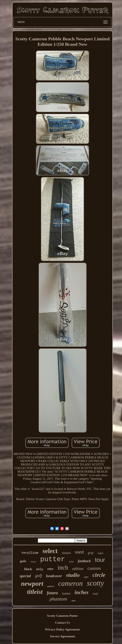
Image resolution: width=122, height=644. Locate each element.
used (79, 552)
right (86, 577)
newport (32, 583)
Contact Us (62, 623)
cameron (70, 583)
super (100, 553)
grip (91, 553)
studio (73, 575)
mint (71, 562)
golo (23, 561)
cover (33, 562)
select (50, 551)
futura (52, 593)
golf (39, 576)
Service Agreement (62, 636)
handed (66, 594)
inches (82, 592)
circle (99, 575)
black (28, 569)
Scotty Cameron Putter (62, 616)
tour (100, 560)
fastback (84, 561)
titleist (35, 592)
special (25, 576)
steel (73, 601)
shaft (95, 594)
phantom (58, 599)
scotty (95, 583)
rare (50, 569)
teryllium (30, 553)
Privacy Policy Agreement (62, 629)
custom (94, 568)
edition (78, 569)
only (40, 569)
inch (63, 567)
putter (53, 559)
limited (66, 553)
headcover (54, 576)
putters (51, 586)
